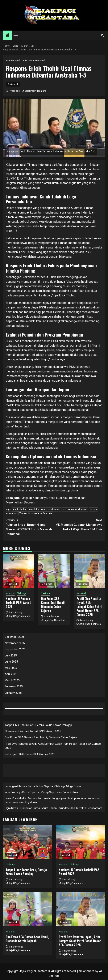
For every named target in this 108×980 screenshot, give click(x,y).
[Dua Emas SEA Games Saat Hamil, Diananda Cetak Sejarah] (54, 571)
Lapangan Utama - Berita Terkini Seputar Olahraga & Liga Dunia (43, 786)
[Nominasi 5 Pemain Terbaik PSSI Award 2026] (19, 571)
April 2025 (11, 674)
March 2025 (12, 680)
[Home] (7, 36)
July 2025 (11, 655)
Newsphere (87, 971)
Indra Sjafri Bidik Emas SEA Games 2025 (30, 754)
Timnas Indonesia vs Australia (36, 513)
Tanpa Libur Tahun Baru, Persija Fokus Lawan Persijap (38, 725)
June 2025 (11, 662)
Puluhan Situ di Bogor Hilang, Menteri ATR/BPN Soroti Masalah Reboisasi (30, 527)
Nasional (40, 61)
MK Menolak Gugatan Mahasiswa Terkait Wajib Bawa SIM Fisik (78, 525)
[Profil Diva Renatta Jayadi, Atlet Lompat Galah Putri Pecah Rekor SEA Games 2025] (89, 571)
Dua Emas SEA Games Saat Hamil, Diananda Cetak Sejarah (53, 605)
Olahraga (21, 593)
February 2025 (14, 686)
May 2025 (11, 668)
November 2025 (15, 643)
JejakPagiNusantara (35, 91)
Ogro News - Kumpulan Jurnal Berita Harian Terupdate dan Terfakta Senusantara (54, 808)
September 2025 (15, 649)
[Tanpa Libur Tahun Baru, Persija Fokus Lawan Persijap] (27, 842)
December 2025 (15, 637)
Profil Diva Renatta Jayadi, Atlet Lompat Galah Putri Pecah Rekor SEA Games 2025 (89, 607)
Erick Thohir (20, 509)
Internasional (13, 61)
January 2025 (13, 693)
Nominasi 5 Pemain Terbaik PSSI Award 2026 (18, 603)
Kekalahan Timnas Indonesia (45, 509)
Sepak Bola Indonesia (75, 509)
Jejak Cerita (27, 61)
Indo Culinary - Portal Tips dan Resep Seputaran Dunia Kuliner (42, 792)
